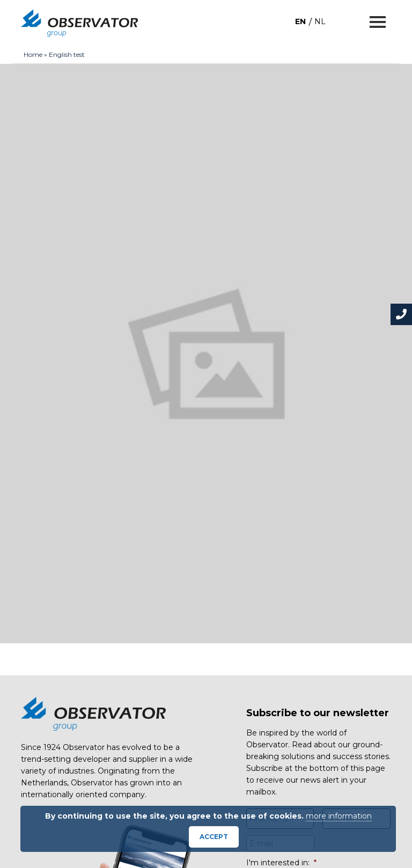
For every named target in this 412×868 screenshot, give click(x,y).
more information (339, 816)
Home (33, 54)
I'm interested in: (281, 863)
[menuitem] (300, 21)
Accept (214, 837)
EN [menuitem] (300, 21)
